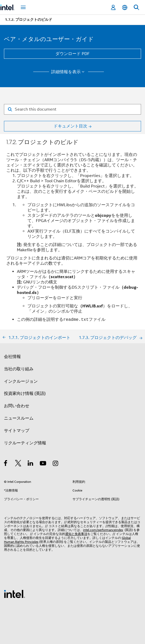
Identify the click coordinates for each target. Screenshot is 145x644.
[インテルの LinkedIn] (31, 464)
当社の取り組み (19, 369)
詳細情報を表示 (69, 72)
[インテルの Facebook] (6, 464)
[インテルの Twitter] (18, 464)
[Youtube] (43, 464)
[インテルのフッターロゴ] (14, 594)
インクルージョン (21, 381)
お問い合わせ (17, 406)
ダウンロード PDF (72, 54)
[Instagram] (56, 464)
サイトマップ (17, 431)
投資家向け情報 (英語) (25, 394)
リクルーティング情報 (25, 443)
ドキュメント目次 (70, 126)
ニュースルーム (19, 418)
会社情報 (12, 357)
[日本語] (125, 8)
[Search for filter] (72, 109)
